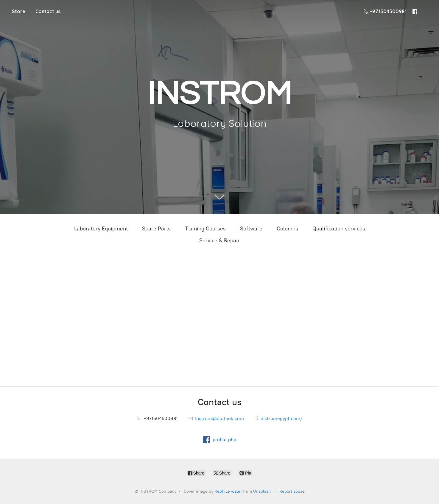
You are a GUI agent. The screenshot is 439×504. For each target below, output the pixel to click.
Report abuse (292, 491)
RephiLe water (228, 491)
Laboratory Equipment (101, 229)
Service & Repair (219, 241)
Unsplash (262, 491)
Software (251, 229)
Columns (287, 229)
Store (19, 11)
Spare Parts (156, 229)
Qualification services (339, 229)
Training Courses (205, 229)
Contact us (48, 11)
